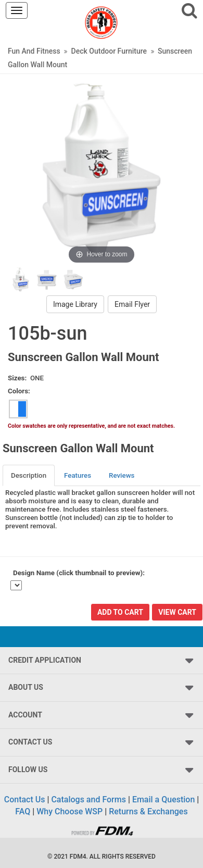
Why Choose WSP (69, 811)
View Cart (177, 612)
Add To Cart (120, 612)
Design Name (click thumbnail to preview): (79, 573)
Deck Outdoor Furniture (109, 51)
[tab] (29, 475)
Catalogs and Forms (88, 799)
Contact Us (25, 799)
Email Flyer (132, 304)
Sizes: (17, 378)
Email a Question (163, 799)
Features (78, 475)
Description (29, 475)
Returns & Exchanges (148, 811)
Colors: (19, 391)
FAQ (23, 811)
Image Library (75, 304)
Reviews (122, 475)
